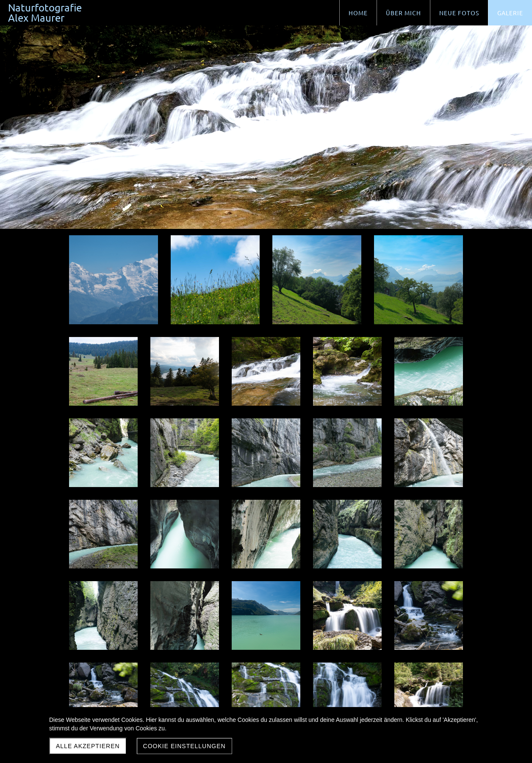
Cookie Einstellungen (184, 746)
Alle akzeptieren (88, 746)
